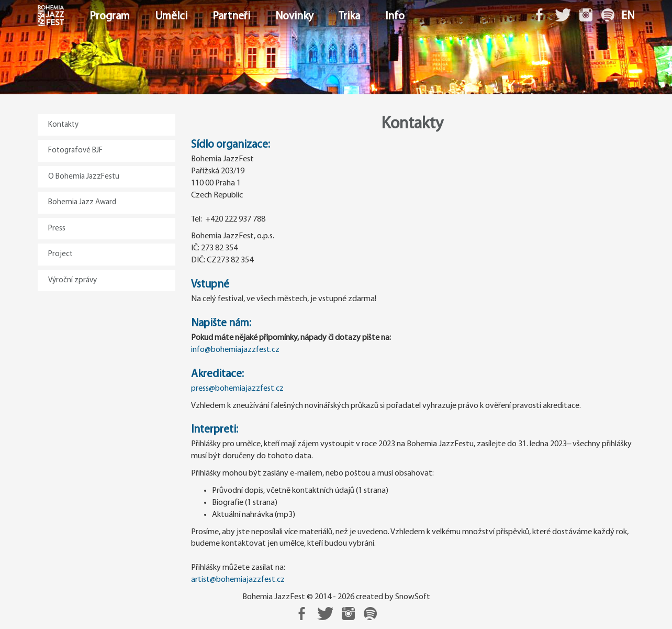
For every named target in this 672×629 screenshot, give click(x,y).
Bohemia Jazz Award (82, 202)
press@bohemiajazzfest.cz (237, 389)
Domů (39, 16)
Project (60, 254)
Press (57, 229)
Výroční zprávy (72, 280)
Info (395, 16)
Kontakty (63, 125)
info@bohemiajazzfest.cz (235, 350)
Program (110, 16)
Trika (349, 16)
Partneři (231, 16)
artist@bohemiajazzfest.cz (238, 580)
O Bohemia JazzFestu (84, 177)
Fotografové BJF (75, 151)
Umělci (171, 16)
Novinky (294, 16)
